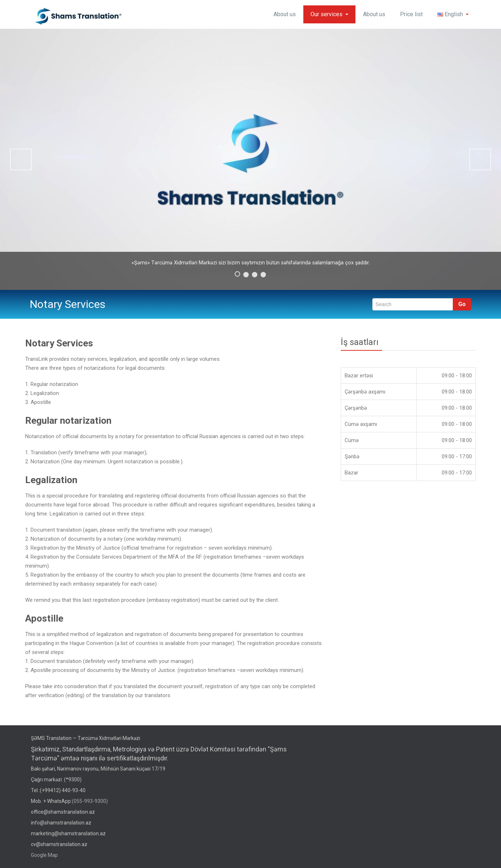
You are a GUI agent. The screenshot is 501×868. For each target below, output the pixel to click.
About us (285, 14)
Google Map (44, 855)
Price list (411, 14)
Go (462, 304)
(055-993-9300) (90, 801)
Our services (329, 14)
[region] (250, 159)
